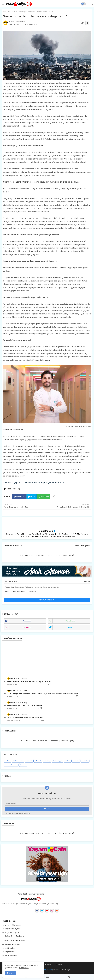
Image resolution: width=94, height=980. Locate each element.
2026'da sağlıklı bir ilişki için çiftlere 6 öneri (26, 717)
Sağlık (67, 761)
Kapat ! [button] (10, 973)
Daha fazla (24, 968)
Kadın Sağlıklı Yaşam (13, 925)
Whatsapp (45, 497)
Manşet (38, 761)
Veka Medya (46, 531)
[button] (92, 4)
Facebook (20, 497)
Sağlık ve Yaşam (12, 932)
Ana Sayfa (7, 12)
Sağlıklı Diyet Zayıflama (15, 936)
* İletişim (48, 965)
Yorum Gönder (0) (47, 600)
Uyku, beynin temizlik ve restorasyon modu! (29, 682)
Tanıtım (76, 761)
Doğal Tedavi (18, 761)
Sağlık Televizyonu (13, 929)
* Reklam (59, 965)
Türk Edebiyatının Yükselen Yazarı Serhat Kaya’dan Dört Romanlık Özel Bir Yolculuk (43, 694)
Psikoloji (16, 12)
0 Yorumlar (86, 581)
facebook (27, 621)
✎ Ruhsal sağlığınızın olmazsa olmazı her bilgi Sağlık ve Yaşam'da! (33, 482)
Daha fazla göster (82, 546)
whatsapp (71, 621)
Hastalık (29, 761)
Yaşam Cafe (10, 952)
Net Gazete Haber (12, 944)
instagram (27, 627)
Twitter (33, 497)
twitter (71, 627)
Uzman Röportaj (11, 765)
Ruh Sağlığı (57, 761)
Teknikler (85, 761)
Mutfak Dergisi (11, 955)
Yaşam (23, 765)
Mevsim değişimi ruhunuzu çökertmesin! (25, 705)
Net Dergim (10, 948)
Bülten (7, 761)
